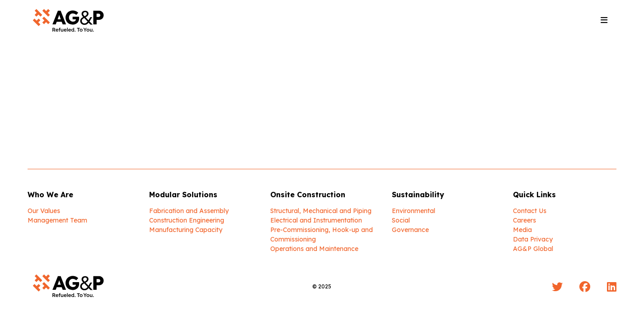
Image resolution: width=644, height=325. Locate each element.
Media (522, 230)
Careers (524, 220)
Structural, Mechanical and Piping (321, 211)
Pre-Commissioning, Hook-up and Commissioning (322, 234)
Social (401, 220)
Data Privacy (533, 239)
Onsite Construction (308, 195)
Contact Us (530, 211)
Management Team (57, 220)
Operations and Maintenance (314, 249)
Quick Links (534, 195)
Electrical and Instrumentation (316, 220)
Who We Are (50, 195)
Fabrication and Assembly (189, 211)
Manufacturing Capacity (186, 230)
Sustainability (418, 195)
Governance (410, 230)
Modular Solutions (183, 195)
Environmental (414, 211)
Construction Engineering (187, 220)
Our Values (44, 211)
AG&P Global (533, 249)
